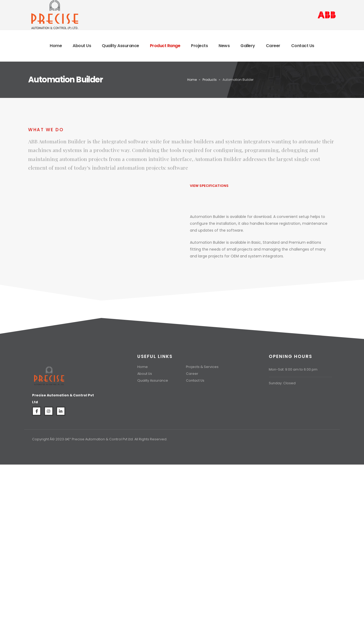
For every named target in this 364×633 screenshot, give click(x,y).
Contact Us (303, 46)
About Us (82, 46)
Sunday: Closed (282, 383)
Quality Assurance (120, 46)
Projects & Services (202, 367)
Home (56, 46)
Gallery (248, 46)
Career (273, 46)
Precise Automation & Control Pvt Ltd (102, 439)
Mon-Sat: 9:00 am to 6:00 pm (293, 369)
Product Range (165, 46)
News (224, 46)
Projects (199, 46)
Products (210, 80)
